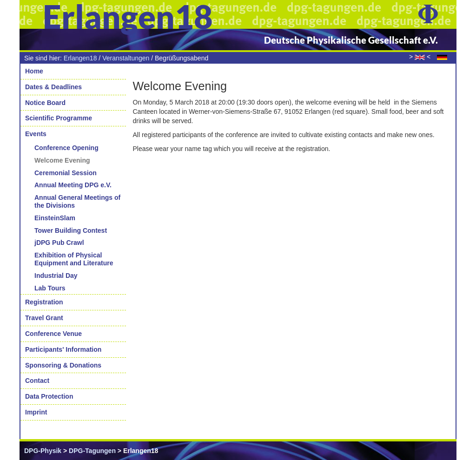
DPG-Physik (43, 451)
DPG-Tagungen (92, 451)
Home (34, 71)
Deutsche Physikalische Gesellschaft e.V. (351, 40)
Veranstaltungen (126, 58)
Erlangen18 (80, 58)
